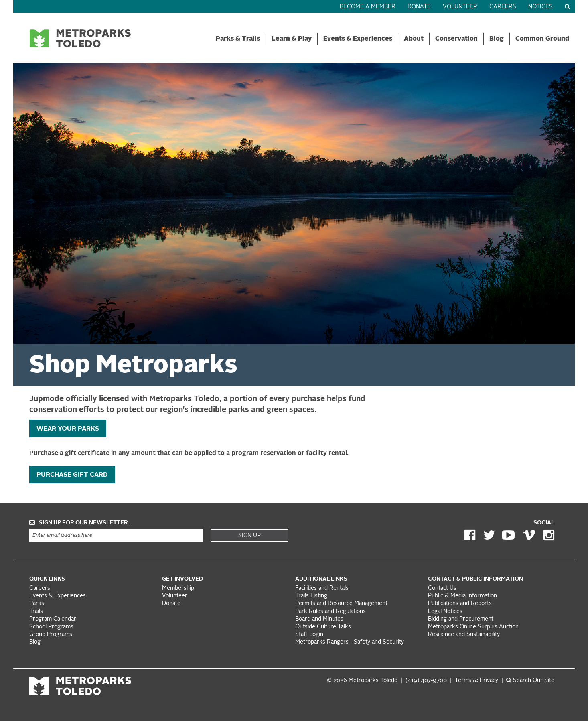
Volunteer (460, 7)
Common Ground (542, 39)
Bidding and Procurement (461, 619)
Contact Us (442, 588)
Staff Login (309, 635)
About (414, 39)
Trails (36, 612)
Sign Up (249, 536)
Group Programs (51, 635)
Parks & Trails (238, 39)
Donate (419, 7)
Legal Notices (445, 612)
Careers (503, 7)
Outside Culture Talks (323, 627)
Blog (497, 39)
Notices (540, 7)
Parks (37, 604)
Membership (179, 588)
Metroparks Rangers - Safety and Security (350, 642)
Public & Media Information (462, 596)
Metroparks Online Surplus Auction (473, 627)
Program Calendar (53, 619)
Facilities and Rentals (322, 588)
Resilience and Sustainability (464, 635)
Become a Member (368, 7)
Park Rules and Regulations (330, 612)
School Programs (51, 627)
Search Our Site (530, 681)
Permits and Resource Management (341, 604)
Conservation (456, 39)
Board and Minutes (319, 619)
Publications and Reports (460, 604)
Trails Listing (311, 596)
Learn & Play (292, 39)
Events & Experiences (358, 39)
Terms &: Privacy (476, 681)
